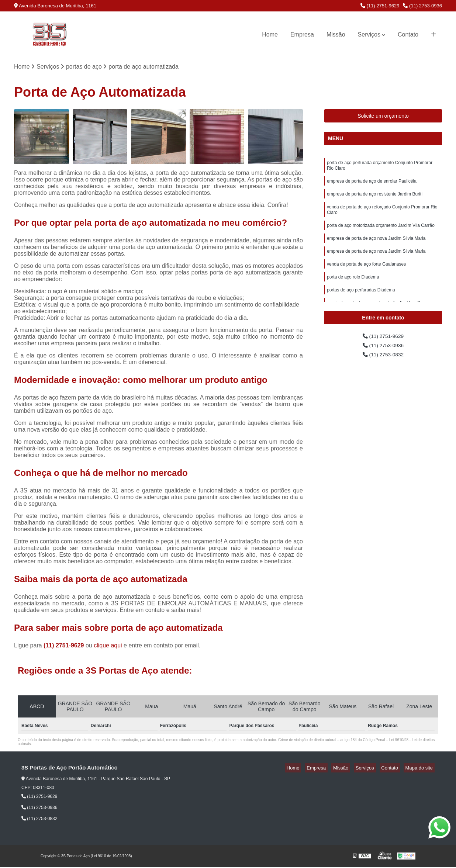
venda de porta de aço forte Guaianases (366, 276)
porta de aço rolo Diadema (353, 290)
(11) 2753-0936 (422, 6)
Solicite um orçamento (383, 117)
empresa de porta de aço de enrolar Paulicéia (372, 185)
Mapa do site (421, 769)
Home (270, 34)
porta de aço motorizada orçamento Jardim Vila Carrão (381, 234)
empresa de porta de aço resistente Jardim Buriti (375, 199)
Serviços (369, 34)
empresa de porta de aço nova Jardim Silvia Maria (376, 248)
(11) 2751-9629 (380, 6)
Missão (336, 34)
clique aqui (108, 646)
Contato (408, 34)
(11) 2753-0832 (383, 358)
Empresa (302, 34)
